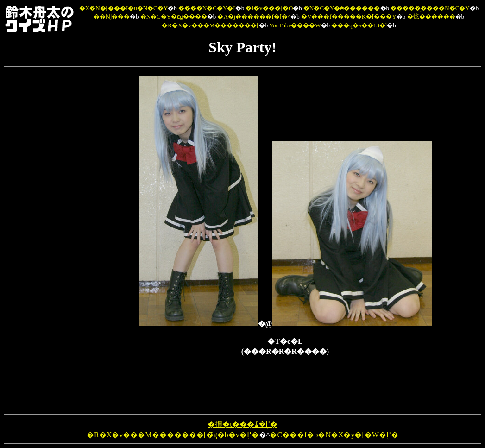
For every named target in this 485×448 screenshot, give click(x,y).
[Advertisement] (90, 215)
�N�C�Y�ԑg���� (174, 16)
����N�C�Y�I (207, 8)
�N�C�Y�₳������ (342, 8)
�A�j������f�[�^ (254, 16)
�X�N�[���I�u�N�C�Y (123, 8)
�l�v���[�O (269, 8)
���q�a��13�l (359, 25)
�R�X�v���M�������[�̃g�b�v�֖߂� (173, 435)
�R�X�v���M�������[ (210, 25)
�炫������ (431, 16)
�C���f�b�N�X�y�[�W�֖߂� (334, 435)
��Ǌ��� (112, 16)
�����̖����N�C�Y (430, 8)
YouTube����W (295, 25)
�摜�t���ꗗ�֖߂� (242, 424)
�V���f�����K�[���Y (349, 16)
